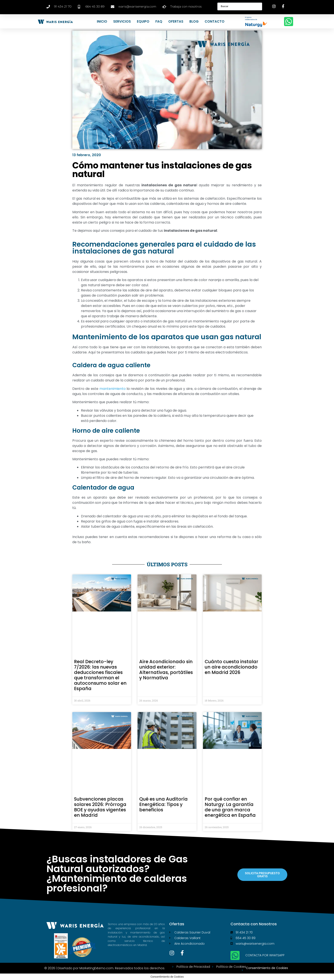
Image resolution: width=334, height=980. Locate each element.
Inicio (102, 21)
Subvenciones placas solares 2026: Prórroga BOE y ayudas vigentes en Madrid (100, 807)
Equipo (143, 21)
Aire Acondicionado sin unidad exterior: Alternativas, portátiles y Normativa (166, 670)
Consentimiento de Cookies (267, 968)
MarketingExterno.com (96, 968)
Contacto (215, 21)
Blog (194, 21)
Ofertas (176, 21)
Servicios (122, 21)
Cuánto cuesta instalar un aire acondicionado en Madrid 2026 (231, 667)
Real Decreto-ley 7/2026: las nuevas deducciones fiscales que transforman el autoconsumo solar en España (100, 675)
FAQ (159, 21)
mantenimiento (113, 389)
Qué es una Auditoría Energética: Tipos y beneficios (163, 804)
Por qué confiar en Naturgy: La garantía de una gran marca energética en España (230, 807)
